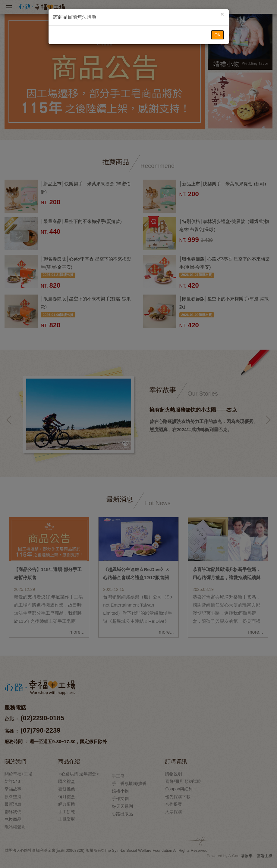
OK (217, 35)
